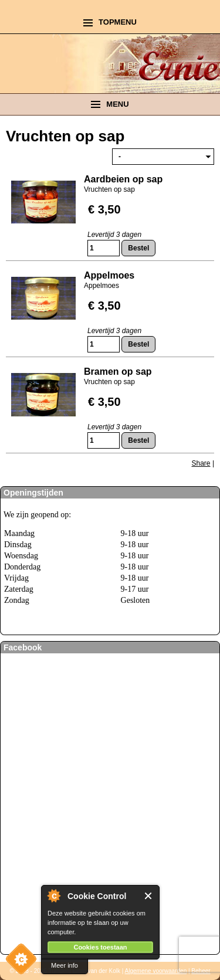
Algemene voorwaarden (156, 971)
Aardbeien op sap (123, 179)
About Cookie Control (53, 896)
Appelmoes (109, 275)
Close (149, 896)
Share (201, 463)
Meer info (65, 965)
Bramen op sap (118, 372)
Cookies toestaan (100, 947)
